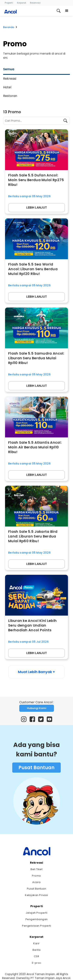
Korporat (22, 3)
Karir (36, 943)
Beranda (9, 27)
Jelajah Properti (36, 913)
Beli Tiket (36, 869)
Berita (36, 950)
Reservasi (35, 3)
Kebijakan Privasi (36, 895)
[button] (67, 11)
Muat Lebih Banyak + (36, 672)
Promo (36, 876)
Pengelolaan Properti (36, 926)
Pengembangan (37, 919)
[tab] (36, 70)
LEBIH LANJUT (37, 208)
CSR (37, 956)
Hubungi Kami (37, 708)
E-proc (37, 963)
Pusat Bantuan (36, 769)
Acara (36, 882)
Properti (9, 3)
